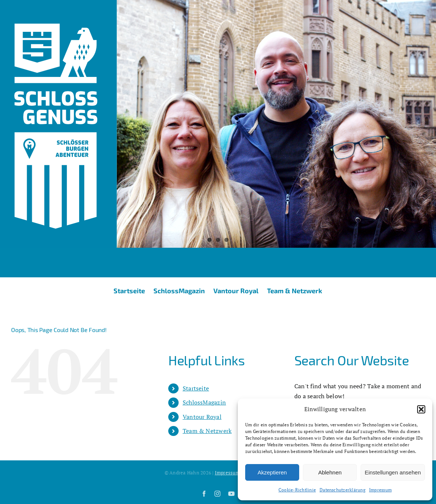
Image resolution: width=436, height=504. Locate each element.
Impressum (380, 490)
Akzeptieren (272, 472)
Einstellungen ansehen (393, 472)
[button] (421, 409)
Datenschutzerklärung (342, 490)
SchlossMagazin (204, 402)
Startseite (196, 388)
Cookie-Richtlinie (297, 490)
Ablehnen (330, 472)
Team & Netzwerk (207, 431)
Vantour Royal (202, 417)
